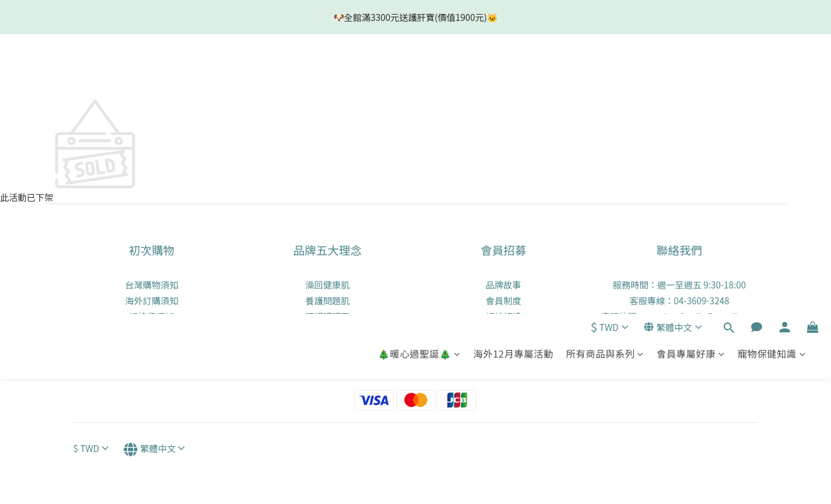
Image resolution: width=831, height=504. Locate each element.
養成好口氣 (328, 332)
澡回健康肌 (328, 285)
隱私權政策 (151, 348)
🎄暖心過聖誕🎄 (419, 74)
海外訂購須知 (151, 300)
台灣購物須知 (151, 285)
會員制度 (503, 300)
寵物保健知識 (771, 74)
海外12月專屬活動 (513, 74)
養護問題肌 (328, 300)
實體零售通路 (151, 332)
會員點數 (503, 332)
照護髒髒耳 (328, 316)
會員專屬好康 (691, 74)
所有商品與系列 (605, 74)
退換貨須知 (151, 316)
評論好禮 (503, 316)
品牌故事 (503, 285)
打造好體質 (328, 348)
